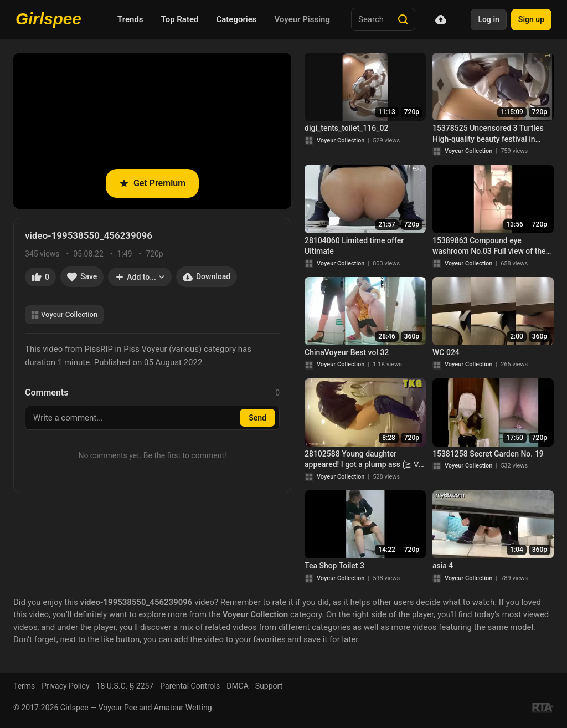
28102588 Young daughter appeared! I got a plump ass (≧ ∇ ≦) (362, 460)
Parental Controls (190, 686)
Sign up (531, 19)
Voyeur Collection (64, 314)
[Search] (403, 19)
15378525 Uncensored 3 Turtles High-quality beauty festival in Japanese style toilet (488, 134)
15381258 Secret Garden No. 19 (488, 454)
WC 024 (446, 352)
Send (257, 418)
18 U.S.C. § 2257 (125, 686)
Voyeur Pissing (302, 19)
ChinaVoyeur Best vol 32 (347, 352)
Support (269, 686)
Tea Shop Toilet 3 (334, 566)
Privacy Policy (65, 686)
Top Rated (180, 19)
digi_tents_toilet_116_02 (346, 128)
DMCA (238, 686)
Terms (24, 686)
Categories (236, 19)
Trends (130, 19)
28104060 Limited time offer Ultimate (354, 246)
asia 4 (443, 566)
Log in (488, 19)
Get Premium (152, 183)
